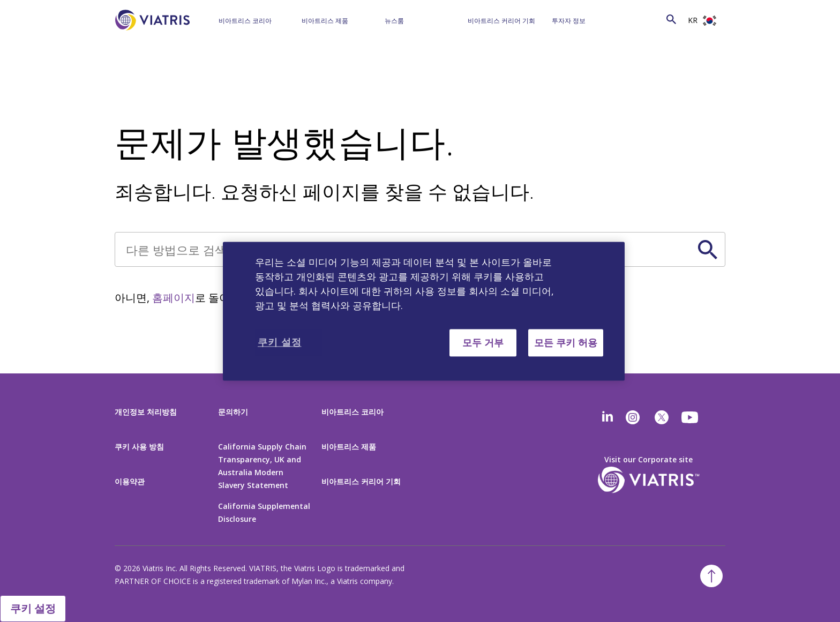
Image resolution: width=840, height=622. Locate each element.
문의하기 (233, 412)
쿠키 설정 (33, 608)
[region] (424, 311)
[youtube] (691, 417)
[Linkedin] (607, 417)
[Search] (650, 19)
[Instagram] (633, 417)
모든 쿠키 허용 (566, 342)
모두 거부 (483, 342)
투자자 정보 (569, 21)
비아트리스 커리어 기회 (501, 21)
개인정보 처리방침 (146, 412)
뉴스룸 (394, 21)
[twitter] (662, 417)
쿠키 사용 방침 (139, 447)
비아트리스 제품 (325, 21)
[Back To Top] (711, 576)
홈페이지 (174, 298)
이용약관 (130, 481)
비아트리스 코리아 (245, 21)
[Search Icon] (671, 19)
